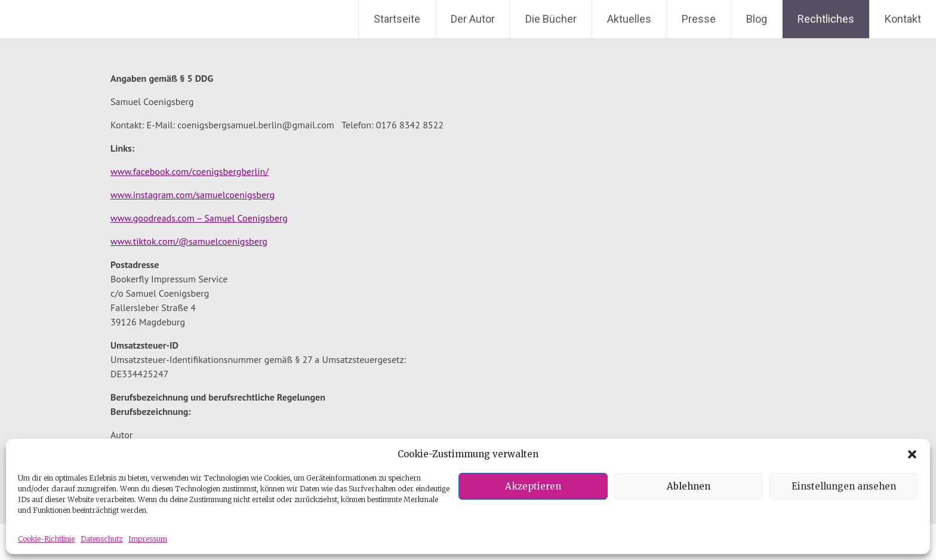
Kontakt (903, 19)
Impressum (148, 539)
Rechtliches (826, 19)
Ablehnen (689, 486)
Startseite (397, 19)
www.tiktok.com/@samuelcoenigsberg (189, 241)
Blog (757, 19)
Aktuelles (629, 19)
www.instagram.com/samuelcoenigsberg (193, 195)
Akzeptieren (533, 486)
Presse (699, 19)
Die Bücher (551, 19)
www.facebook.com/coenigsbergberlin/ (190, 171)
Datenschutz (101, 539)
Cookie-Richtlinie (46, 539)
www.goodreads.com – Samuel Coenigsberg (199, 218)
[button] (912, 454)
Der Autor (473, 19)
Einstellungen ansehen (844, 486)
